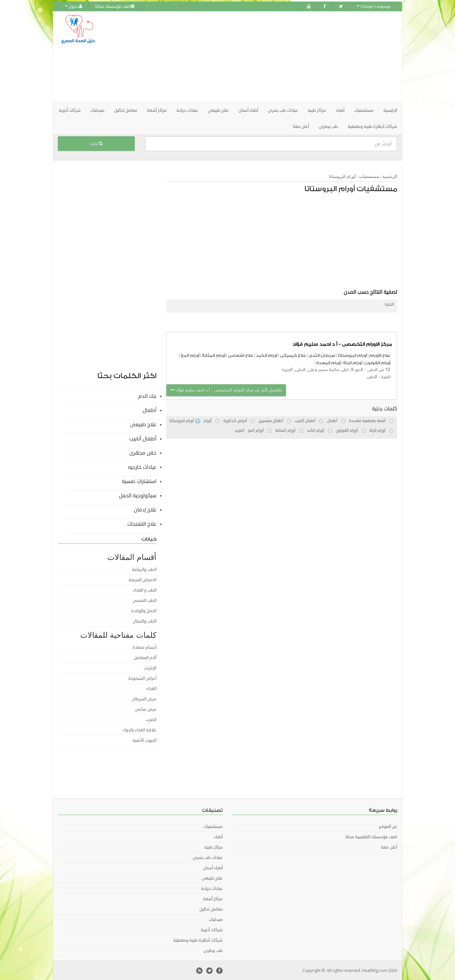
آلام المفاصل (145, 657)
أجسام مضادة (144, 647)
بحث (96, 143)
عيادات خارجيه (142, 467)
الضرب (151, 719)
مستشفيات (369, 176)
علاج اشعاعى (241, 355)
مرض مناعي (146, 709)
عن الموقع (388, 826)
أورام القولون (377, 362)
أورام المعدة (328, 362)
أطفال (149, 410)
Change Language (374, 6)
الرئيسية (390, 110)
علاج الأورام (380, 355)
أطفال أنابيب (143, 438)
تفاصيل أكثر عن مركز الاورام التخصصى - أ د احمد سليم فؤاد (226, 390)
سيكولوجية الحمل (138, 495)
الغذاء (151, 688)
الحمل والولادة (144, 611)
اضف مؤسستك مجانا (115, 6)
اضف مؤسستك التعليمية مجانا (371, 837)
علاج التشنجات (142, 524)
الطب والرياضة (144, 569)
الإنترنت (150, 668)
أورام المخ (190, 355)
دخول (74, 6)
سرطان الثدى (322, 355)
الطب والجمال (145, 621)
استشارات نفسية (139, 481)
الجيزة (389, 304)
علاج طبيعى (143, 424)
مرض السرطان (144, 699)
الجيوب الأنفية (144, 740)
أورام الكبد (267, 355)
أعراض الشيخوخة (142, 678)
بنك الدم (147, 396)
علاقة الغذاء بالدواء (140, 730)
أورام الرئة (353, 362)
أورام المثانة (214, 355)
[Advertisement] (264, 57)
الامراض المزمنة (143, 580)
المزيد (239, 430)
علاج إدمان (145, 510)
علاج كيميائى (293, 355)
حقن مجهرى (143, 453)
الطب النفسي (144, 600)
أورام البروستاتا (342, 176)
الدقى (372, 377)
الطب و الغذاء (145, 590)
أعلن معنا (301, 126)
